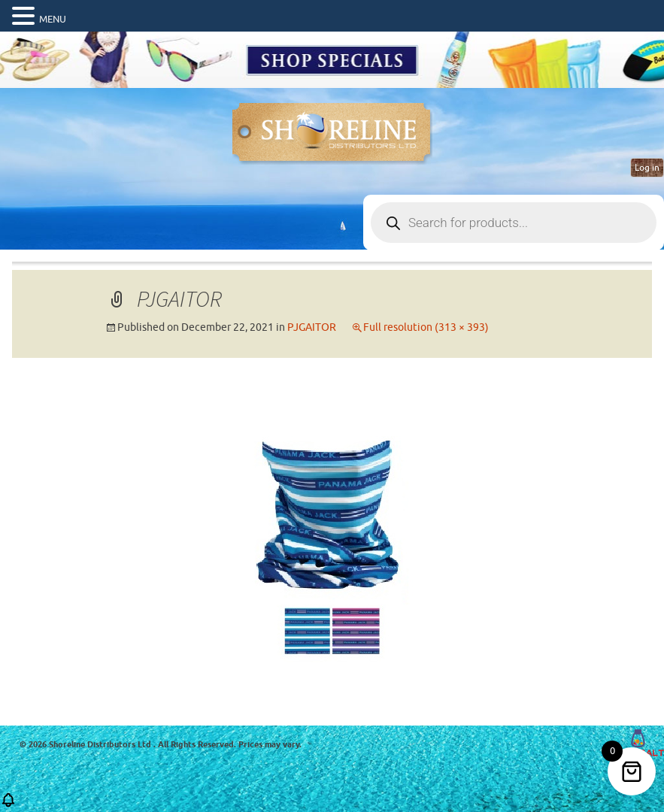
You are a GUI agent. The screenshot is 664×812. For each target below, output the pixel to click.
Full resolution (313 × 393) (426, 327)
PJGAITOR (312, 327)
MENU (53, 19)
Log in (647, 168)
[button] (8, 805)
